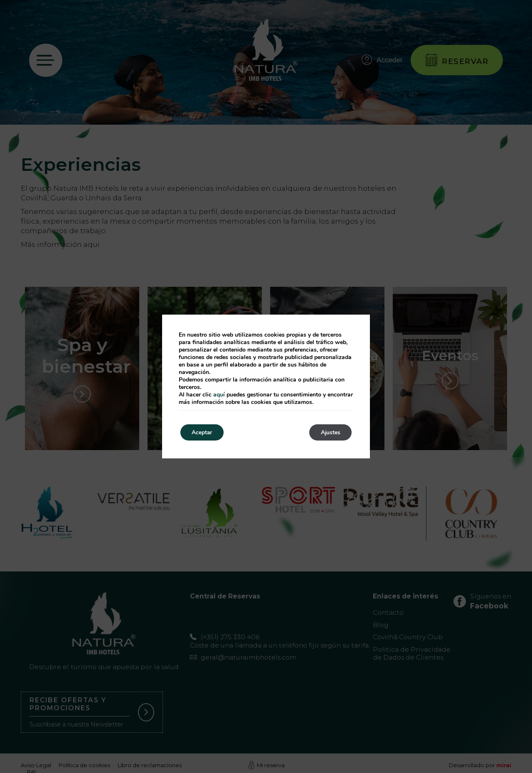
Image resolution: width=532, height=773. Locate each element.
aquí (219, 395)
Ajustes (329, 432)
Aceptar (203, 432)
